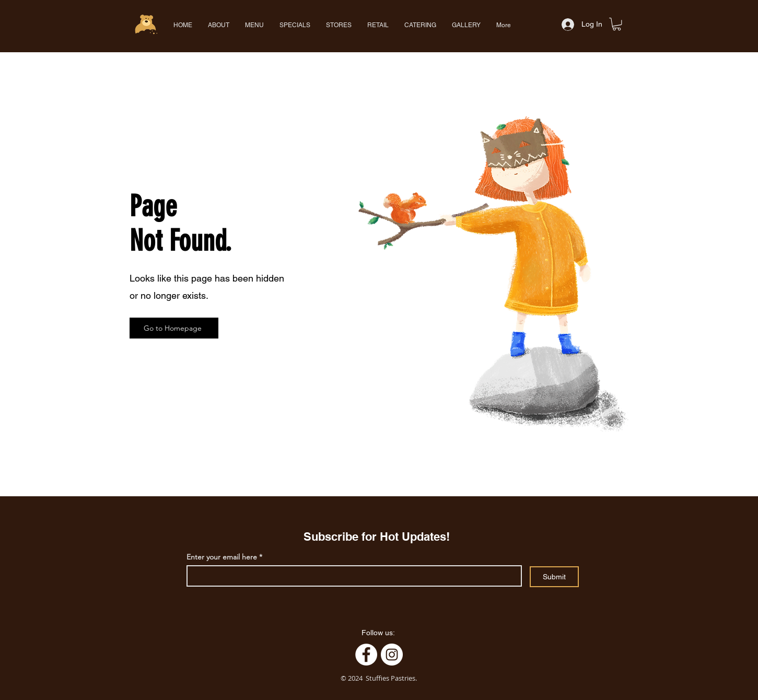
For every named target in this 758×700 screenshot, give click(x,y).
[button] (254, 25)
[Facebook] (366, 655)
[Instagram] (392, 655)
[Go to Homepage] (174, 328)
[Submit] (554, 577)
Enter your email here (222, 557)
